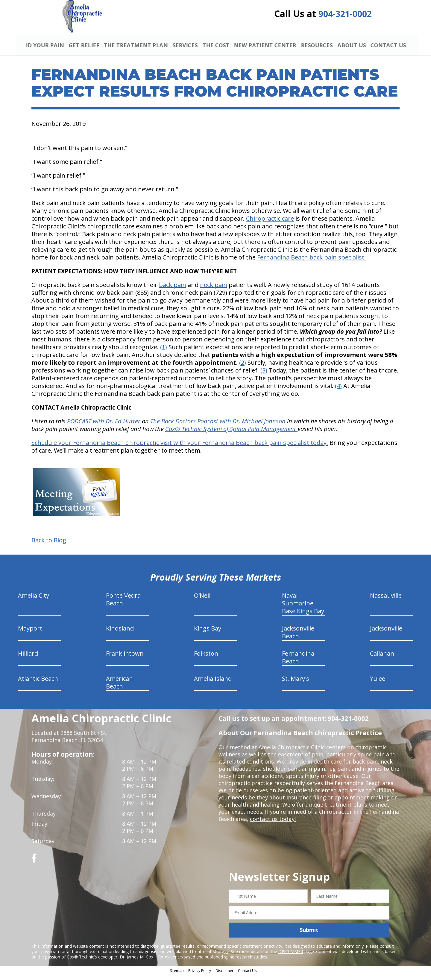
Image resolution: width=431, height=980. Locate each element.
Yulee (378, 684)
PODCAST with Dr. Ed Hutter (104, 426)
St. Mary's (296, 684)
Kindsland (120, 633)
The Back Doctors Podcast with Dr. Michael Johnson (218, 426)
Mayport (30, 633)
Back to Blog (49, 545)
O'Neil (202, 600)
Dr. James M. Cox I (138, 962)
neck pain (214, 290)
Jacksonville (386, 633)
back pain (173, 290)
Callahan (382, 658)
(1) (164, 352)
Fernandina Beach (298, 662)
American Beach (119, 687)
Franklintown (125, 658)
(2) (243, 368)
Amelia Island (213, 684)
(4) (338, 391)
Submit (309, 935)
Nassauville (386, 600)
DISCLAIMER (291, 957)
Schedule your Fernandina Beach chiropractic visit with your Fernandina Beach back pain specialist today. (180, 448)
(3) (264, 375)
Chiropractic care (270, 223)
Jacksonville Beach (298, 637)
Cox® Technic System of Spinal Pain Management (231, 434)
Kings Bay (208, 633)
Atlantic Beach (38, 684)
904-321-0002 (345, 16)
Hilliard (28, 658)
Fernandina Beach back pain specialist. (311, 262)
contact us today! (272, 824)
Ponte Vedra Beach (123, 604)
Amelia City (34, 600)
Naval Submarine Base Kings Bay (303, 608)
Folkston (206, 658)
